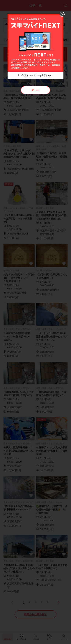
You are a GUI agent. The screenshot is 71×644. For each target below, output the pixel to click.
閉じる (35, 90)
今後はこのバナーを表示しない (37, 75)
